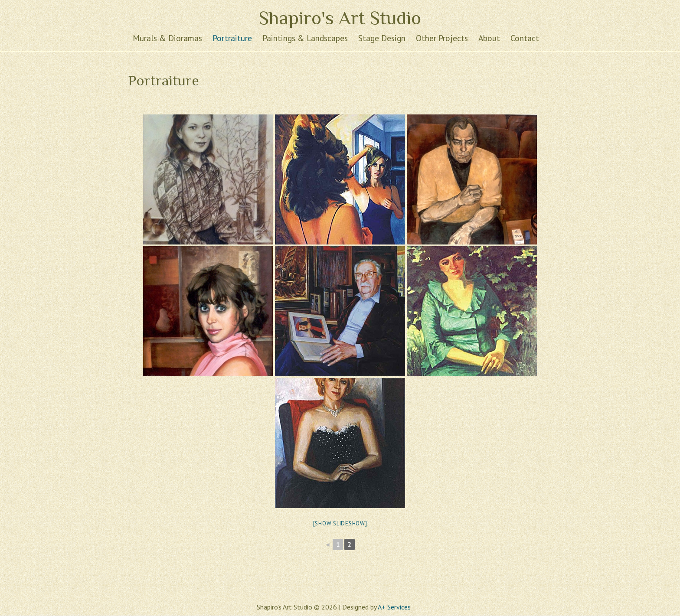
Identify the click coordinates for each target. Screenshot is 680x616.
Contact (525, 38)
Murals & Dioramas (167, 38)
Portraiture (232, 38)
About (489, 38)
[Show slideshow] (340, 523)
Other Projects (442, 38)
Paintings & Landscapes (305, 38)
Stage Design (382, 38)
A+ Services (394, 607)
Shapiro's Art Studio (340, 18)
